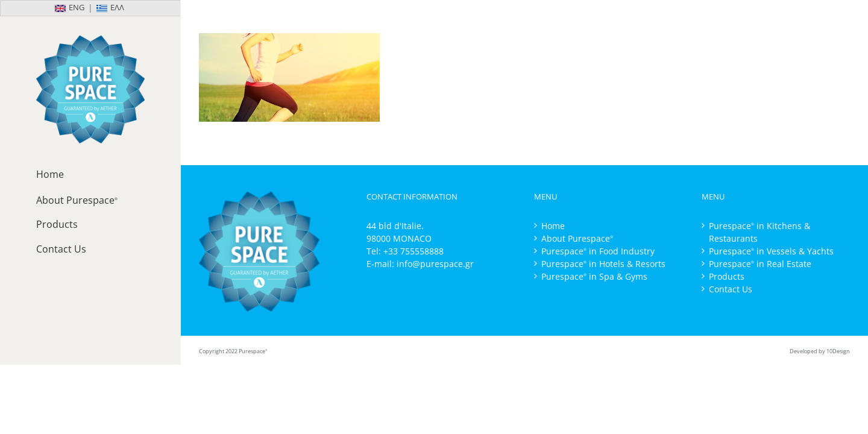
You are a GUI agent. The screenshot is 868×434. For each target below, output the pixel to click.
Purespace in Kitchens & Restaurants (759, 232)
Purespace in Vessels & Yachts (771, 251)
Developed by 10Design (820, 351)
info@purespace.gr (435, 264)
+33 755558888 (414, 251)
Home (553, 226)
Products (727, 276)
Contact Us (731, 289)
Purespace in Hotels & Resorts (603, 264)
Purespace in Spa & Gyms (594, 276)
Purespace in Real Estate (760, 264)
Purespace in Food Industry (598, 251)
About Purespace (577, 238)
